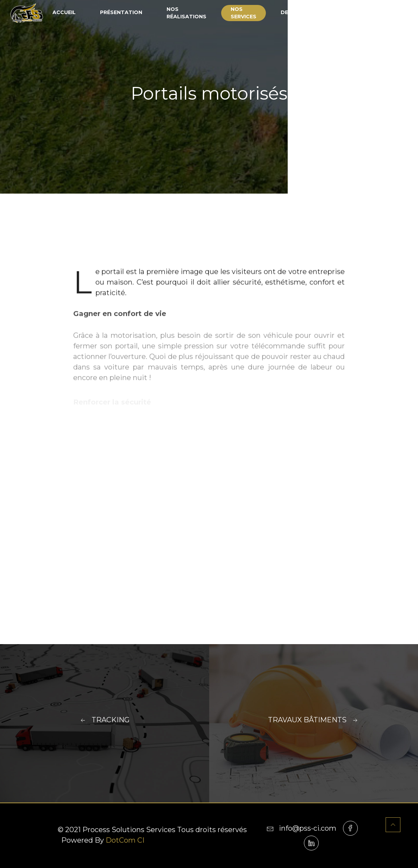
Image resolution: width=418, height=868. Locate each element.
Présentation (121, 12)
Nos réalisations (186, 13)
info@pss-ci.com (301, 828)
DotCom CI (125, 840)
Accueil (64, 12)
